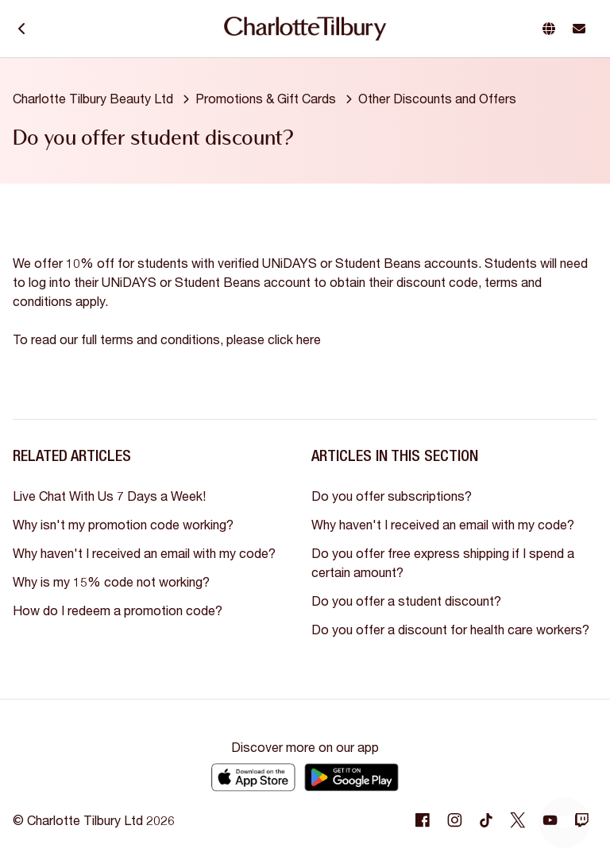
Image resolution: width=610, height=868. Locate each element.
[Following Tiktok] (486, 820)
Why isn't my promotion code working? (123, 524)
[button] (552, 29)
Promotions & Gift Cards (266, 98)
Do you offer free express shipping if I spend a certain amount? (443, 562)
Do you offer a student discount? (406, 601)
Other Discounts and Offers (437, 98)
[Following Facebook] (423, 820)
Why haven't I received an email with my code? (144, 553)
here (309, 339)
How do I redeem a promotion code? (118, 610)
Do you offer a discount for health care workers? (450, 629)
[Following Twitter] (518, 820)
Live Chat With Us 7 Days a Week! (109, 496)
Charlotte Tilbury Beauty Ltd (93, 98)
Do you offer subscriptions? (392, 496)
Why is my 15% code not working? (111, 581)
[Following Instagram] (454, 820)
